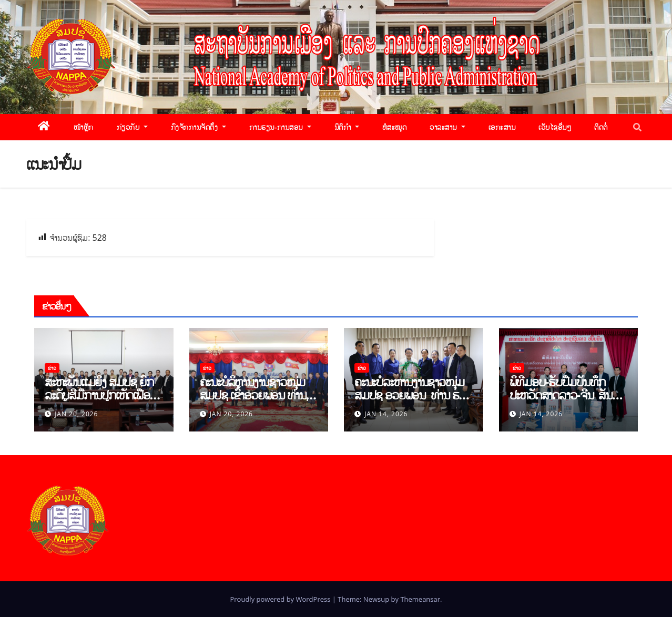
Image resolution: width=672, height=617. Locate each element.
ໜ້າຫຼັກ (84, 127)
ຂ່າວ (52, 368)
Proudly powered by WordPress (281, 599)
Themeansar (420, 599)
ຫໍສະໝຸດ (395, 127)
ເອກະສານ (502, 127)
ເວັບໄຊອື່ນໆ (555, 127)
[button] (637, 127)
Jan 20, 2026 (76, 414)
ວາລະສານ (447, 127)
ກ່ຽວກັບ (132, 127)
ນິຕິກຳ (347, 127)
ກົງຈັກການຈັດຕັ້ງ (198, 127)
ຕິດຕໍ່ (601, 127)
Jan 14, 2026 (386, 414)
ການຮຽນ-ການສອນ (280, 127)
